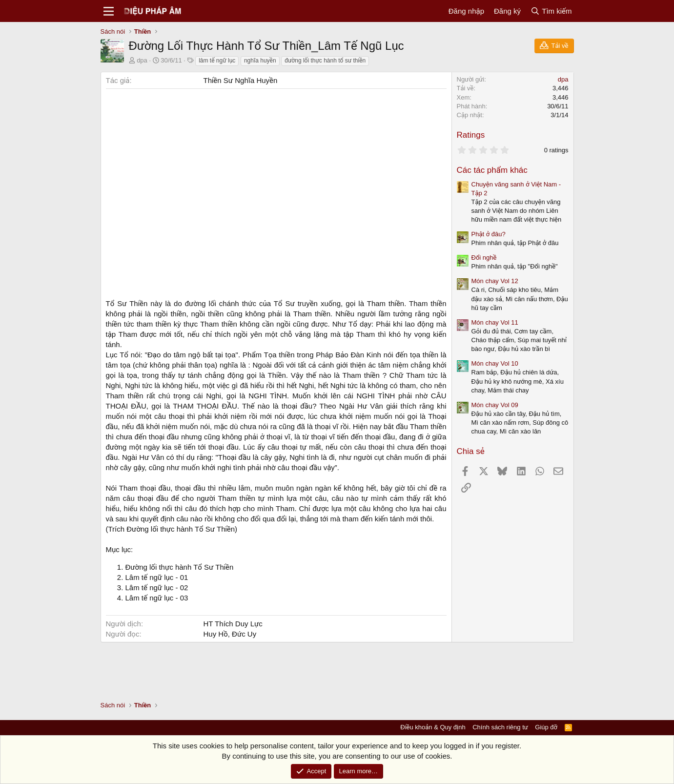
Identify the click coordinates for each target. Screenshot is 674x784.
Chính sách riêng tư (500, 727)
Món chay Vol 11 (495, 322)
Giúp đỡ (546, 727)
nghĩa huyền (260, 61)
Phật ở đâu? (489, 234)
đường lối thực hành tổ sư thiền (325, 61)
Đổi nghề (484, 258)
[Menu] (109, 11)
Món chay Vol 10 (495, 363)
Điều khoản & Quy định (433, 727)
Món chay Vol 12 (495, 281)
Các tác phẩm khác (492, 170)
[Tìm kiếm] (551, 11)
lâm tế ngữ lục (217, 61)
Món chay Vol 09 (495, 405)
